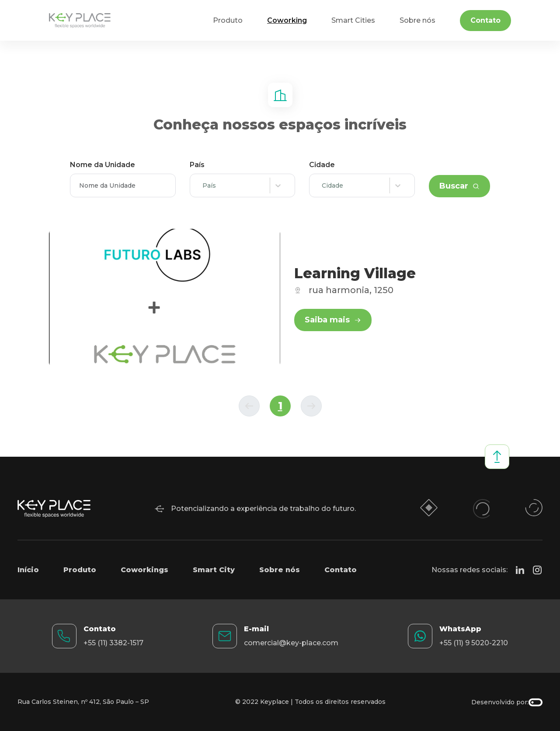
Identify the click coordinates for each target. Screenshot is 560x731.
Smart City (214, 570)
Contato (485, 20)
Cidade (322, 165)
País (197, 165)
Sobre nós (280, 570)
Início (28, 570)
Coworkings (144, 570)
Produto (80, 570)
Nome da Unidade (103, 165)
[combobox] (204, 185)
